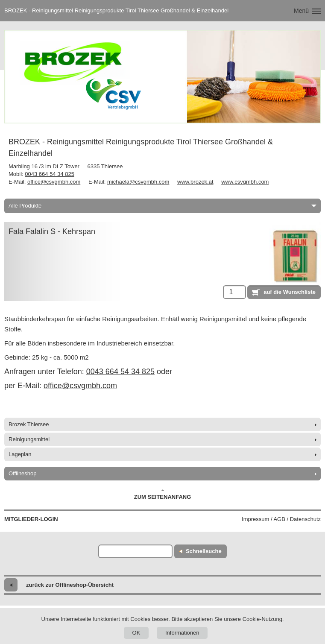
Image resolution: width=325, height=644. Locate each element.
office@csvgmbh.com (54, 182)
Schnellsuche (204, 551)
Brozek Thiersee (29, 424)
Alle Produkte (162, 206)
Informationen (182, 633)
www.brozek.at (195, 182)
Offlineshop (23, 473)
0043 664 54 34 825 (50, 174)
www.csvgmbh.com (245, 182)
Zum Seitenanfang (163, 495)
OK (136, 633)
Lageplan (20, 454)
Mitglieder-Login (31, 519)
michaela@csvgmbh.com (138, 182)
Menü (301, 11)
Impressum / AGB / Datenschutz (281, 519)
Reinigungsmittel (29, 439)
